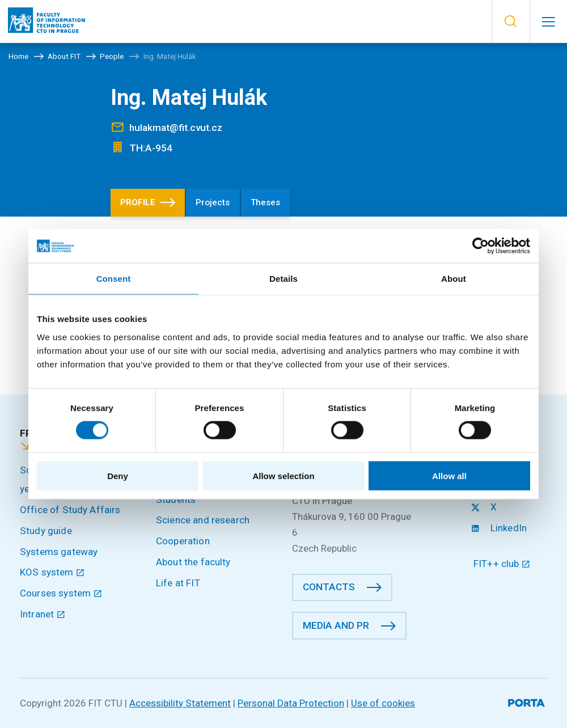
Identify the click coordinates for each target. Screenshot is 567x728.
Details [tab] (283, 279)
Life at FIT (178, 583)
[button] (511, 22)
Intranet (43, 614)
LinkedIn (500, 528)
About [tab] (454, 279)
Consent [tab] (114, 279)
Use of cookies (383, 703)
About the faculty (193, 562)
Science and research (203, 520)
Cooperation (183, 541)
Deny (118, 475)
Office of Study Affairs (70, 510)
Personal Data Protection (291, 703)
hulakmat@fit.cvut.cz (176, 128)
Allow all (449, 475)
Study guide (46, 531)
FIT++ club (502, 564)
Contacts (329, 587)
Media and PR (336, 625)
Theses (265, 202)
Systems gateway (59, 552)
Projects (213, 202)
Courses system (61, 593)
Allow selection (283, 475)
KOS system (52, 572)
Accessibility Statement (180, 703)
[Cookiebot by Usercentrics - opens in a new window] (481, 246)
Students (176, 500)
